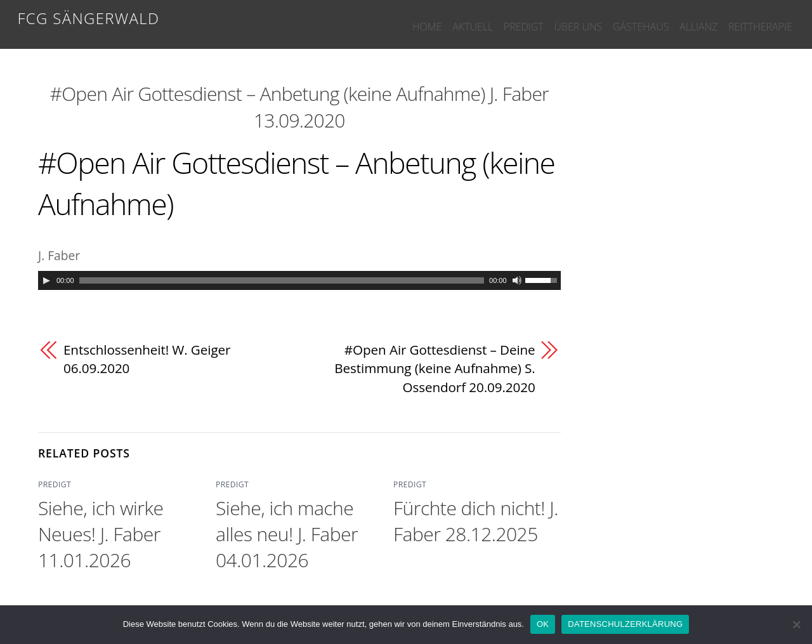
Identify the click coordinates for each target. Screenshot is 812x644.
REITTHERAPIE (756, 20)
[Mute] (517, 280)
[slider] (282, 280)
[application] (299, 280)
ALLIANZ (687, 20)
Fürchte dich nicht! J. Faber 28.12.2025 (476, 521)
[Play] (46, 280)
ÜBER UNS (551, 20)
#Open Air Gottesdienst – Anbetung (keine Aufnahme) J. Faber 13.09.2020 (300, 107)
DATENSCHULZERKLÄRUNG (625, 624)
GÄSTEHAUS (622, 20)
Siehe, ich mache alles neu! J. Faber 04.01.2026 (287, 534)
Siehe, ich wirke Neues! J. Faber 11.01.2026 (101, 534)
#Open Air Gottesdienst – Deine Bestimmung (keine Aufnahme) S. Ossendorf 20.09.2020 (434, 368)
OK (543, 624)
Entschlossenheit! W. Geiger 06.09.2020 (147, 359)
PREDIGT (489, 20)
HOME (377, 20)
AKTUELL (431, 20)
